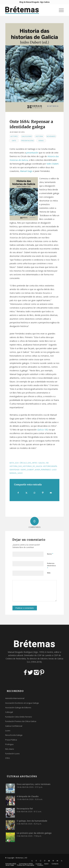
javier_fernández (43, 470)
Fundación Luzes (12, 754)
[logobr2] (29, 10)
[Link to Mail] (57, 861)
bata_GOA (14, 463)
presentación (32, 153)
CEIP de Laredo (44, 655)
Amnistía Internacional (15, 698)
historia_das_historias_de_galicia (26, 466)
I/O (26, 858)
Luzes (8, 731)
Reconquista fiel (25, 809)
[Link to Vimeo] (53, 861)
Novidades (51, 136)
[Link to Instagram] (40, 861)
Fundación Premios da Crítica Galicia (21, 721)
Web (49, 573)
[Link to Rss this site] (62, 861)
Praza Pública (11, 740)
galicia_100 (43, 463)
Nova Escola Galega (14, 735)
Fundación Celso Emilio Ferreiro (19, 717)
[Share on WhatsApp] (35, 493)
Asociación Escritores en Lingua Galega (22, 703)
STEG (7, 758)
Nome (50, 554)
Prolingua (9, 744)
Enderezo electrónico (51, 566)
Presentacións (28, 141)
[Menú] (60, 10)
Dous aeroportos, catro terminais (34, 784)
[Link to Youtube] (49, 861)
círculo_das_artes (28, 463)
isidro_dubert (27, 470)
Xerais (41, 141)
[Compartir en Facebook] (18, 493)
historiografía (50, 466)
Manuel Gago (26, 171)
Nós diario (10, 749)
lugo (54, 470)
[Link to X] (32, 861)
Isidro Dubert (53, 164)
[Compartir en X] (26, 493)
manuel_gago (16, 473)
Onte (14, 141)
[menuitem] (60, 10)
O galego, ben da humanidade (32, 821)
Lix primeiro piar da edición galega (34, 833)
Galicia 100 (42, 430)
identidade (15, 470)
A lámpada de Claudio (28, 796)
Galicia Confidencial (14, 726)
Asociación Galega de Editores (18, 707)
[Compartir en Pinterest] (43, 493)
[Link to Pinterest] (45, 861)
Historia (39, 136)
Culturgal (9, 712)
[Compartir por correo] (51, 493)
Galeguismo (27, 136)
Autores (14, 136)
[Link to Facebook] (36, 861)
